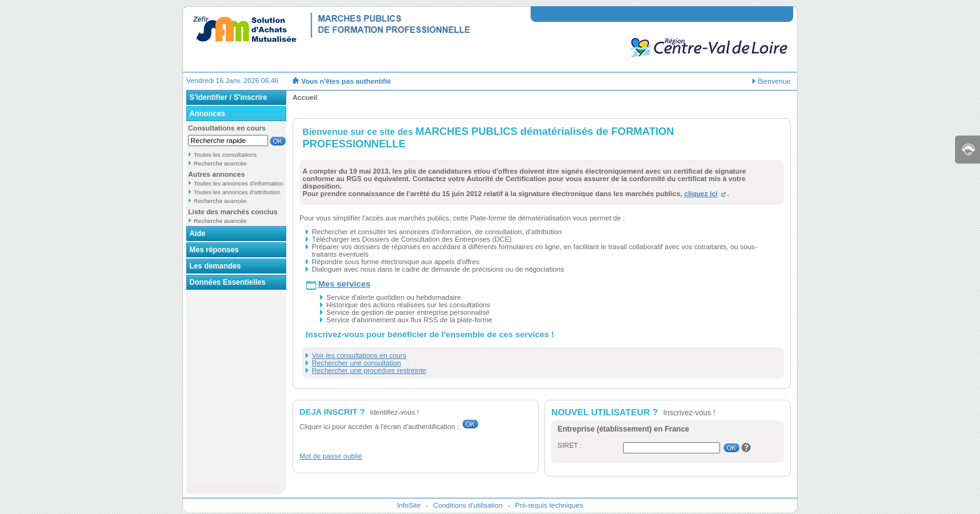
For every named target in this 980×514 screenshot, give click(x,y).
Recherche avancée (220, 163)
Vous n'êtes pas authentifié (346, 81)
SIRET (568, 445)
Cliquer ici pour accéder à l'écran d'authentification (377, 427)
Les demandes (215, 266)
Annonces (207, 114)
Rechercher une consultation (356, 363)
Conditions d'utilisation (468, 505)
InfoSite (409, 505)
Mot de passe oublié (331, 456)
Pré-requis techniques (549, 505)
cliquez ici (701, 194)
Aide (197, 234)
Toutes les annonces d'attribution (237, 192)
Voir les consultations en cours (359, 355)
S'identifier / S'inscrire (228, 97)
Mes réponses (214, 250)
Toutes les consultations (225, 155)
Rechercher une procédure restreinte (369, 370)
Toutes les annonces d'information (238, 183)
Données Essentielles (227, 282)
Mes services (344, 284)
